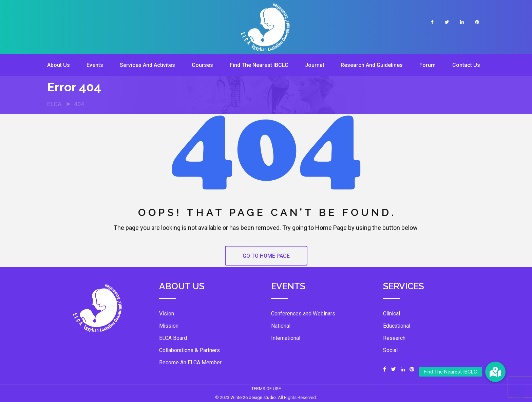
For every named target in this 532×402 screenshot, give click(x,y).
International (286, 338)
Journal (315, 65)
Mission (169, 326)
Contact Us (466, 65)
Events (95, 65)
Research (394, 338)
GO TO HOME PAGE (266, 256)
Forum (427, 65)
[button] (495, 372)
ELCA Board (173, 338)
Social (390, 350)
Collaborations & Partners (189, 350)
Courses (202, 65)
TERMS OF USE (266, 389)
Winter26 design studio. (254, 397)
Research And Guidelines (372, 65)
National (281, 326)
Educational (397, 326)
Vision (167, 314)
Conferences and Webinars (303, 314)
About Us (59, 65)
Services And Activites (147, 65)
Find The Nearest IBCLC (259, 65)
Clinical (392, 314)
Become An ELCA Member (190, 362)
